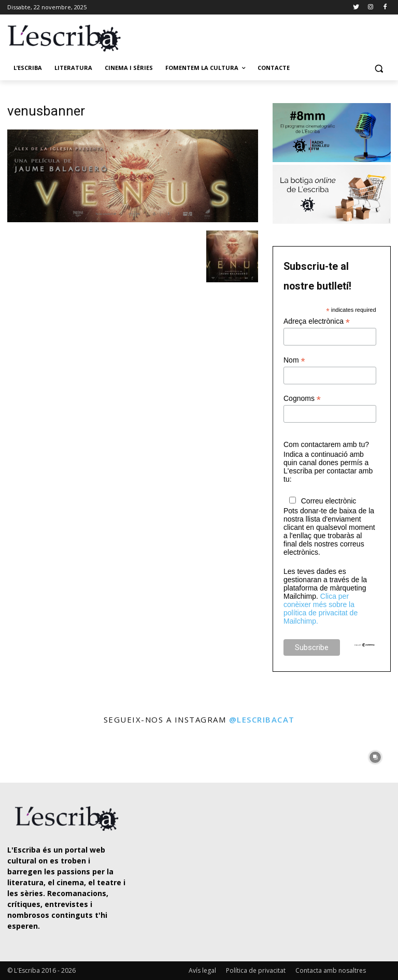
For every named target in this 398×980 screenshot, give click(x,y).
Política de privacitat (256, 970)
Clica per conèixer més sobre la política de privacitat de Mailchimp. (321, 609)
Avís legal (202, 970)
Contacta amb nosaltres (331, 970)
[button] (379, 68)
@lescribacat (262, 719)
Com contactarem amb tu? (326, 444)
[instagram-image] (23, 755)
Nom (294, 360)
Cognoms (302, 399)
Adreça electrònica (317, 321)
